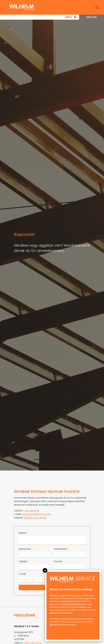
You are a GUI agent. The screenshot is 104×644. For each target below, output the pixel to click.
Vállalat (23, 561)
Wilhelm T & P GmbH (35, 518)
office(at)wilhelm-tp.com (36, 514)
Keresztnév (26, 549)
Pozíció (58, 561)
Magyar (92, 17)
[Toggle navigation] (97, 7)
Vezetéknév (61, 549)
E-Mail (23, 574)
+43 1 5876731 (31, 511)
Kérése (23, 533)
